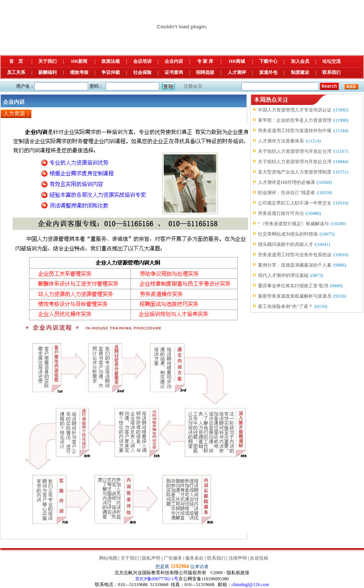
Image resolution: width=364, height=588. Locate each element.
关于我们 (47, 61)
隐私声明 (151, 558)
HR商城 (237, 61)
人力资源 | (16, 114)
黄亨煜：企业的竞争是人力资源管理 (295, 120)
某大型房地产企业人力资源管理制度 (295, 172)
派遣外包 (268, 72)
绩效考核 (79, 72)
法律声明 (238, 558)
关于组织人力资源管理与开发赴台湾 (295, 151)
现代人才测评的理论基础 (283, 275)
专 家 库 (205, 61)
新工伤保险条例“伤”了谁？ (285, 306)
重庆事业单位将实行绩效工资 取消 (293, 286)
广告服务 (173, 558)
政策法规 (111, 61)
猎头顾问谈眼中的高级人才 (286, 244)
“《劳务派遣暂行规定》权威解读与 (293, 224)
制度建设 (300, 72)
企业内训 (174, 61)
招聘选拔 (205, 72)
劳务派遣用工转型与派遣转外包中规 (295, 131)
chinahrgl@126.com (250, 585)
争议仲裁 (111, 72)
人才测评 (237, 72)
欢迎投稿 (259, 558)
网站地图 (108, 558)
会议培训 (142, 61)
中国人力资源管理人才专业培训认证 (295, 110)
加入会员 (300, 61)
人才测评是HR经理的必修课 (286, 182)
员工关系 (16, 72)
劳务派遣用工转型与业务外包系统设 (295, 255)
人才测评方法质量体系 (281, 141)
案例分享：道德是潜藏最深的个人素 (295, 265)
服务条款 (194, 558)
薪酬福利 (47, 72)
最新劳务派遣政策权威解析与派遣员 (295, 296)
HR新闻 (79, 61)
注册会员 (193, 86)
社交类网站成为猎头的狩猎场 (288, 234)
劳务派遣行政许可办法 (281, 213)
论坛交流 (331, 61)
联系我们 (331, 72)
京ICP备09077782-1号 (157, 579)
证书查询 (174, 72)
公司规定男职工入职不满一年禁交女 (295, 203)
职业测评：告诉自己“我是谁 (286, 193)
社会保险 (142, 72)
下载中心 (268, 61)
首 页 (16, 61)
